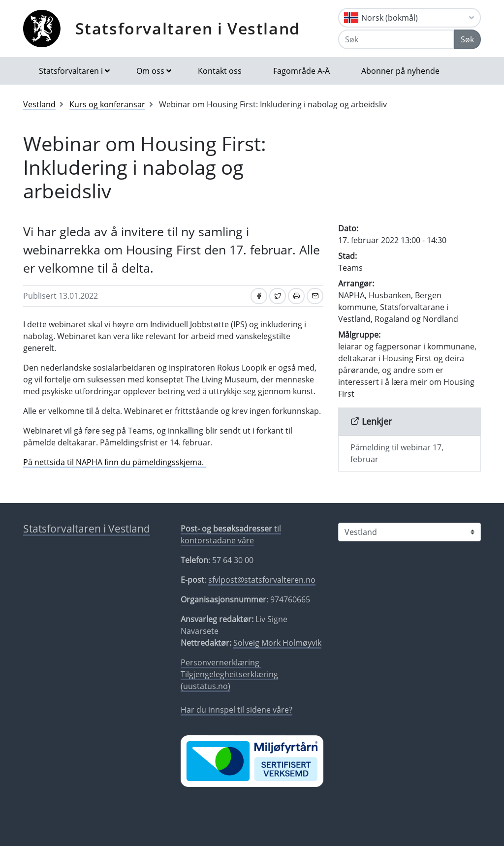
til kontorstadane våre (231, 534)
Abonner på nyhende (400, 71)
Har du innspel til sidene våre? (236, 710)
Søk (467, 39)
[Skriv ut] (296, 296)
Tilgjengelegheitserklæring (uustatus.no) (229, 680)
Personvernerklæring (221, 662)
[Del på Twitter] (278, 296)
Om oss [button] (150, 71)
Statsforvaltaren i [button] (71, 71)
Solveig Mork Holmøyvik (277, 643)
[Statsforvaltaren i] (409, 532)
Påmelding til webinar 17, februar (397, 453)
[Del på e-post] (315, 296)
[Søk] (396, 39)
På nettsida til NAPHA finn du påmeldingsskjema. (114, 462)
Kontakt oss (220, 71)
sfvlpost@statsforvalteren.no (262, 580)
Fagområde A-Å (301, 71)
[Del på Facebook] (259, 296)
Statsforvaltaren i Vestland (188, 28)
